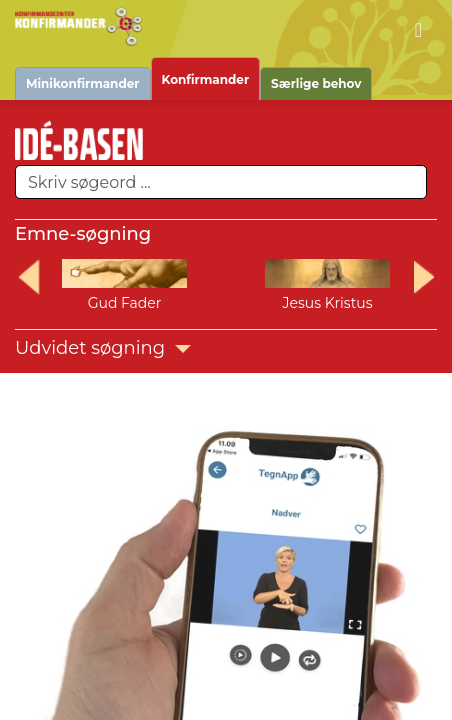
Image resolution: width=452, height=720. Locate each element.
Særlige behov (316, 83)
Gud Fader (125, 303)
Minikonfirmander (83, 83)
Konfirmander (206, 79)
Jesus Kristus (327, 303)
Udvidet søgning (103, 348)
